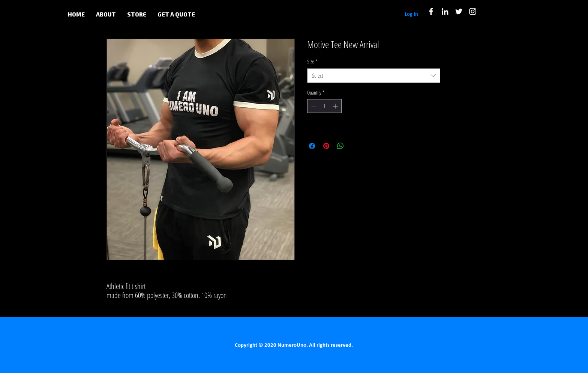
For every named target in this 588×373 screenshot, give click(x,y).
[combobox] (374, 76)
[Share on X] (355, 146)
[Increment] (336, 106)
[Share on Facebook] (312, 146)
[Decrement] (313, 106)
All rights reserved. (331, 345)
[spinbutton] (324, 106)
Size (312, 61)
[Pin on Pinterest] (326, 146)
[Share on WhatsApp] (340, 146)
